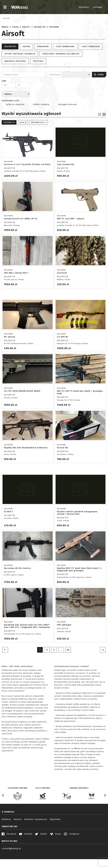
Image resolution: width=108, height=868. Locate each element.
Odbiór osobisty (41, 118)
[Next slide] (105, 809)
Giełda (15, 41)
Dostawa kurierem (67, 118)
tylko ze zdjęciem (15, 118)
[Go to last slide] (3, 809)
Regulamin (55, 833)
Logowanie (98, 7)
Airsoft (26, 41)
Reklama (7, 18)
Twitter (41, 848)
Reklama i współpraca (36, 833)
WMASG (5, 41)
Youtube (26, 848)
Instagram (72, 848)
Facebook (9, 848)
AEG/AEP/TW (40, 41)
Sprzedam (54, 41)
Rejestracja (84, 7)
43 (68, 664)
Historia (18, 833)
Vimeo (56, 848)
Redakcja (6, 833)
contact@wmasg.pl (11, 862)
